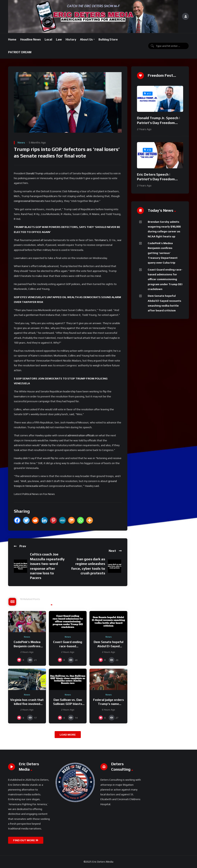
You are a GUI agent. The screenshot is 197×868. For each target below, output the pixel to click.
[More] (90, 520)
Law (59, 39)
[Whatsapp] (81, 520)
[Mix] (71, 520)
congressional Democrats (29, 201)
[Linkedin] (44, 520)
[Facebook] (17, 520)
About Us (86, 39)
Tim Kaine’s (101, 240)
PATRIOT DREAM (20, 52)
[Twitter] (26, 520)
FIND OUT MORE (26, 840)
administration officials (81, 435)
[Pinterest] (53, 520)
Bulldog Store (108, 39)
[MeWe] (62, 520)
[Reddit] (35, 520)
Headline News (30, 39)
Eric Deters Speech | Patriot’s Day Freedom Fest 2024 (156, 179)
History (71, 39)
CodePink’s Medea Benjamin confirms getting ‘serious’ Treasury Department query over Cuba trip (163, 253)
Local (48, 39)
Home (12, 39)
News (21, 142)
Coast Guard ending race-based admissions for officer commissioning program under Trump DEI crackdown (165, 279)
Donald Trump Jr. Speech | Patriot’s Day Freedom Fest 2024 (159, 123)
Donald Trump (35, 173)
